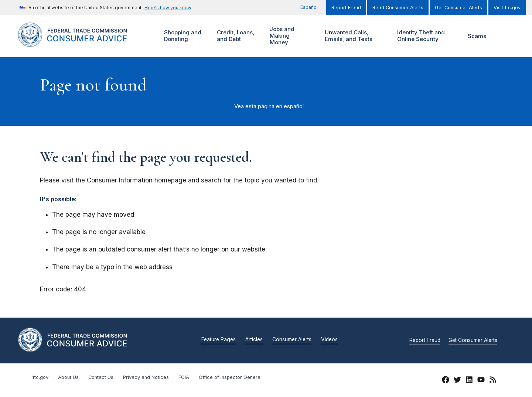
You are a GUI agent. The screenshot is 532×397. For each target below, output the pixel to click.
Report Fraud (346, 8)
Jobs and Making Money (284, 36)
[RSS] (493, 381)
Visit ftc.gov (507, 8)
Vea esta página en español (269, 106)
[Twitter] (457, 381)
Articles (254, 340)
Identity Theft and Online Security (423, 36)
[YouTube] (481, 381)
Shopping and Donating (182, 36)
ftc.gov (40, 377)
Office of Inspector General (230, 377)
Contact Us (101, 377)
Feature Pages (219, 340)
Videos (329, 340)
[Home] (81, 43)
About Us (68, 377)
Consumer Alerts (292, 340)
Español (309, 7)
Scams (477, 36)
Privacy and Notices (146, 377)
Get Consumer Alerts (458, 8)
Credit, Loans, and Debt (235, 36)
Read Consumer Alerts (398, 8)
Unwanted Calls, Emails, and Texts (353, 36)
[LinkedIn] (469, 381)
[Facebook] (446, 381)
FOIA (184, 377)
